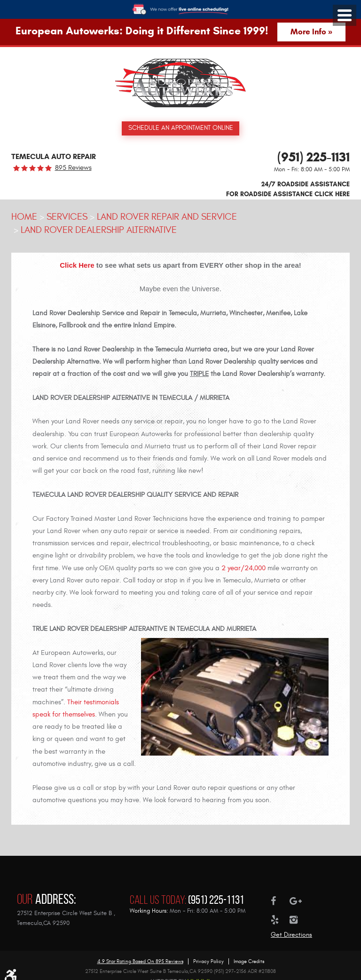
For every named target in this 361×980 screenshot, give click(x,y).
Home (24, 217)
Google (299, 892)
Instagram (299, 911)
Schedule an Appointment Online (181, 128)
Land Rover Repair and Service (167, 217)
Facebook (280, 892)
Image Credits (249, 952)
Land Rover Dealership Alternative (99, 230)
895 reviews (73, 169)
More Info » (311, 32)
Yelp (280, 911)
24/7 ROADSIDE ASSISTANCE (288, 190)
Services (67, 217)
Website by (180, 972)
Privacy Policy (208, 952)
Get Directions (291, 926)
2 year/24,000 (243, 569)
